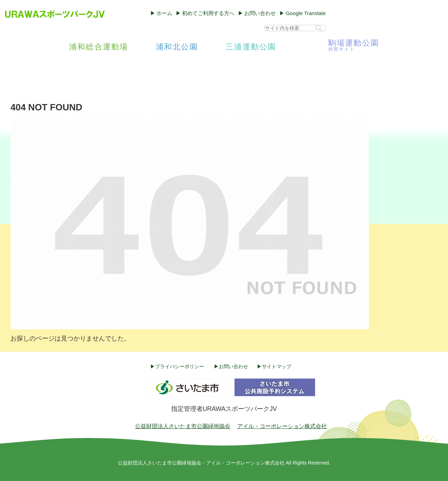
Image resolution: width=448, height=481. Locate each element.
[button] (319, 28)
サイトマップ (276, 366)
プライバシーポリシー (180, 366)
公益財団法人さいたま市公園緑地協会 (183, 426)
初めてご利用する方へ (208, 13)
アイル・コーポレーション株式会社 (282, 426)
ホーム (164, 13)
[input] (295, 28)
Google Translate (306, 13)
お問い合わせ (260, 13)
